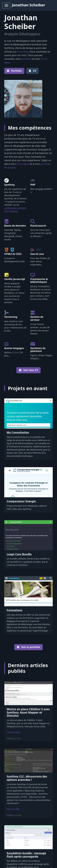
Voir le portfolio (28, 647)
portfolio (26, 59)
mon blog (23, 52)
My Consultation (18, 432)
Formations (15, 610)
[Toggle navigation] (6, 5)
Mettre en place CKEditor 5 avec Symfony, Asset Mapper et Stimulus (28, 712)
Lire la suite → (15, 732)
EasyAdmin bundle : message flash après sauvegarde (26, 855)
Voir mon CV (28, 370)
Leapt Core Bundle (19, 554)
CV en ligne (23, 164)
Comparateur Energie (21, 501)
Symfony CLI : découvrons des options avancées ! (27, 778)
